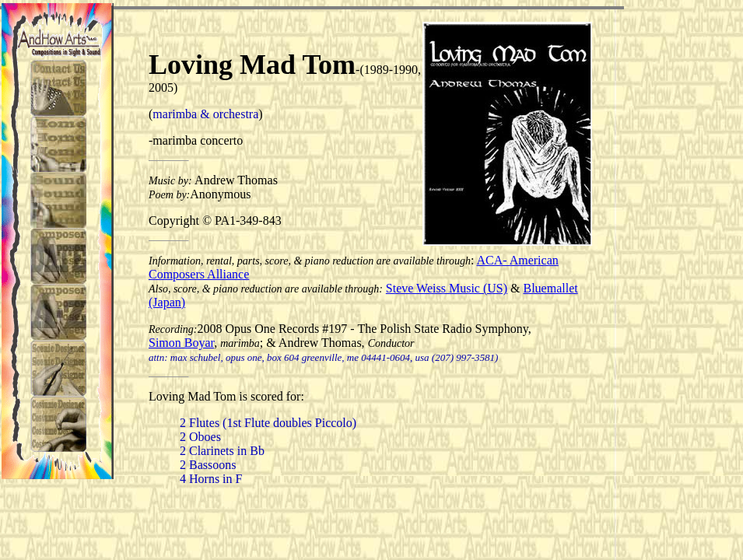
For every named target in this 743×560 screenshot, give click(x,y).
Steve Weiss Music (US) (447, 288)
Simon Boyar (181, 343)
